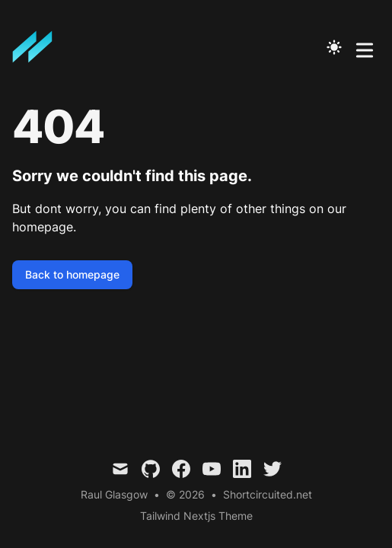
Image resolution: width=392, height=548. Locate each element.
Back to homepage (72, 274)
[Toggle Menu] (365, 47)
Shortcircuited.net (268, 494)
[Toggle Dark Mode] (334, 47)
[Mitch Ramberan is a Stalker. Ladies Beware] (37, 47)
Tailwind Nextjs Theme (196, 516)
